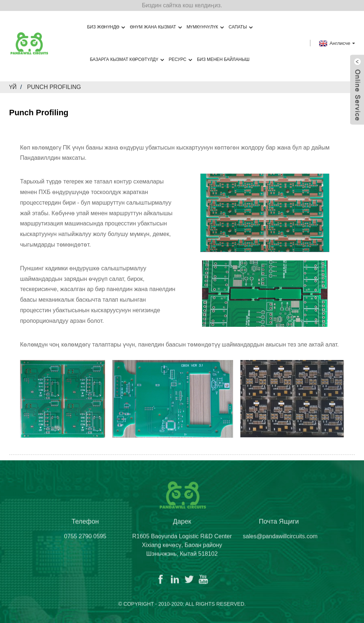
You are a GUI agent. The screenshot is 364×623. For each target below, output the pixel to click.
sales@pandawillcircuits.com (280, 541)
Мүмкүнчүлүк (205, 27)
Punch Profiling (54, 87)
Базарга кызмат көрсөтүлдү (127, 60)
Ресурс (180, 60)
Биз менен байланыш (223, 59)
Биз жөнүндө (106, 27)
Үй (13, 87)
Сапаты (241, 27)
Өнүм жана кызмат (156, 27)
